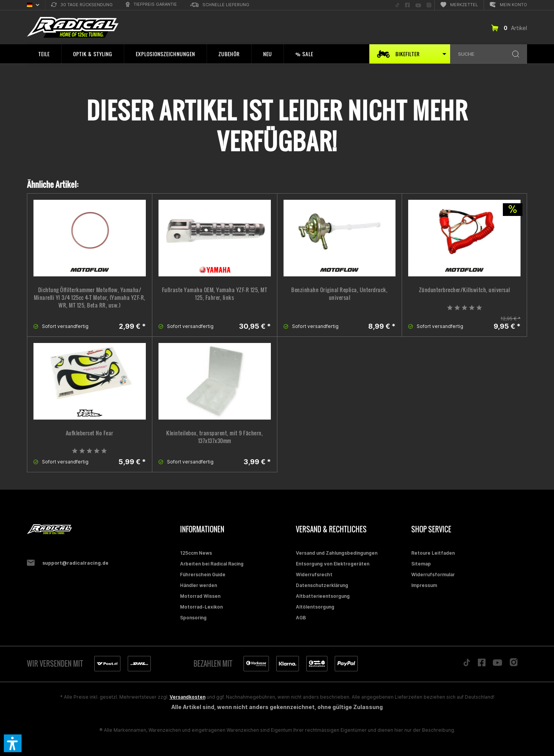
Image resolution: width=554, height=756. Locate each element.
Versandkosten (188, 697)
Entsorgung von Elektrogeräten (333, 564)
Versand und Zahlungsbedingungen (337, 553)
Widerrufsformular (433, 575)
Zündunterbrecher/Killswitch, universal (465, 290)
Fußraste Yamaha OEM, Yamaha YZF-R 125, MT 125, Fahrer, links (215, 294)
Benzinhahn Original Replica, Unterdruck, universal (339, 294)
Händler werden (199, 585)
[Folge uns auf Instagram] (429, 5)
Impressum (424, 585)
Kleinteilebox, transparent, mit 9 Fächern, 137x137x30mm (214, 437)
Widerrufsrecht (314, 575)
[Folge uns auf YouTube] (418, 5)
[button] (13, 743)
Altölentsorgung (315, 607)
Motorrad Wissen (200, 596)
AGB (301, 618)
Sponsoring (193, 618)
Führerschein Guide (203, 575)
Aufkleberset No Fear (90, 433)
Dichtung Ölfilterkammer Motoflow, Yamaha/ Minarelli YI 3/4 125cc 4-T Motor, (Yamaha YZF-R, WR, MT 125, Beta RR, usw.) (90, 298)
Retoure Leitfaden (433, 553)
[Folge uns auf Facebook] (407, 5)
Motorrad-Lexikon (201, 607)
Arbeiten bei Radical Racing (212, 564)
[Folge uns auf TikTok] (397, 5)
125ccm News (196, 553)
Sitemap (421, 564)
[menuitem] (82, 5)
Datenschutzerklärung (322, 585)
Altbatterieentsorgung (323, 596)
